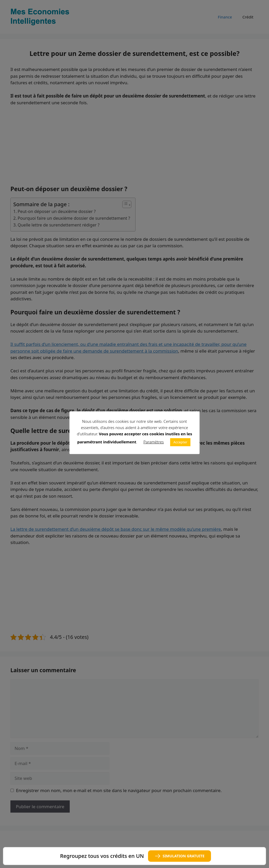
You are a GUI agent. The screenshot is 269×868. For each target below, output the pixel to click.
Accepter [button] (180, 442)
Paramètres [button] (153, 442)
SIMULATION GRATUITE (180, 856)
